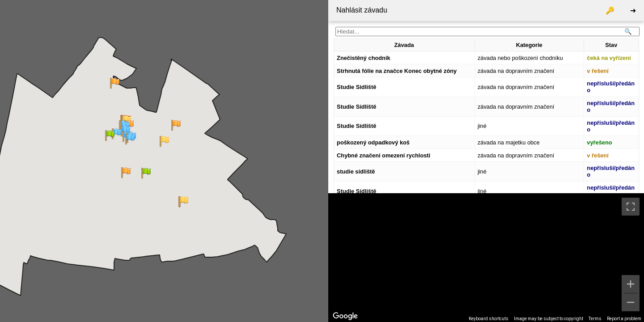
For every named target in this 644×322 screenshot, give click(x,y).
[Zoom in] (631, 284)
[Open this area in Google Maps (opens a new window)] (345, 316)
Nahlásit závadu (362, 10)
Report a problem (624, 319)
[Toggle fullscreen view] (631, 207)
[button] (164, 142)
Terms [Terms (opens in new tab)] (595, 319)
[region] (486, 258)
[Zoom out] (631, 302)
